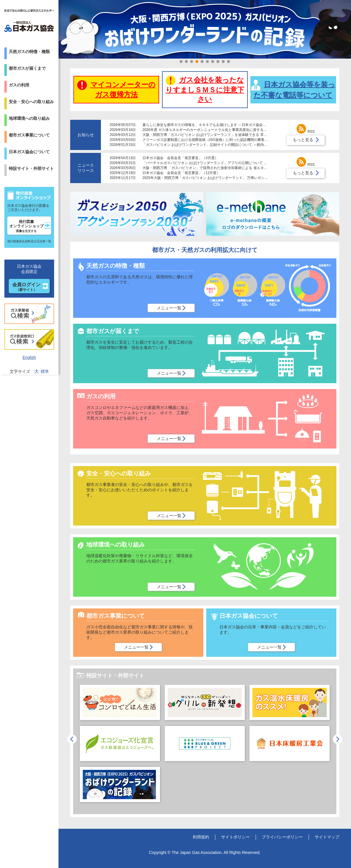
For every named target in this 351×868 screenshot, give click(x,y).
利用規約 (201, 837)
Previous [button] (72, 739)
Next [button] (338, 739)
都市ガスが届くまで (27, 68)
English (29, 357)
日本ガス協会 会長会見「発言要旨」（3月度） (180, 158)
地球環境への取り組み (29, 118)
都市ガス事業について (29, 135)
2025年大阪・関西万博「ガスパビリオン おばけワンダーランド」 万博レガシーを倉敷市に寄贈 (217, 178)
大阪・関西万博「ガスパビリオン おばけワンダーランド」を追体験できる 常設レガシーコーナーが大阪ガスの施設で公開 (238, 135)
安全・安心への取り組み (31, 102)
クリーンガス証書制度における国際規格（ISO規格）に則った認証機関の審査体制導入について (217, 140)
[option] (120, 746)
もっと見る (303, 140)
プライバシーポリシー (282, 837)
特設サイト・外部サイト (31, 168)
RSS (306, 132)
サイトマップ (327, 837)
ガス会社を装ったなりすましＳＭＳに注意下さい (205, 89)
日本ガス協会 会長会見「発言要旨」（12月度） (181, 173)
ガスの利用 (19, 85)
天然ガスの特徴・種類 (29, 52)
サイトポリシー (235, 837)
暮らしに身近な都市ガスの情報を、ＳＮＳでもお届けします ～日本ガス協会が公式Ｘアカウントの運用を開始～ (231, 125)
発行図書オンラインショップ (26, 226)
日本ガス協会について (29, 152)
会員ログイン (26, 287)
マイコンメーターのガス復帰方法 (116, 89)
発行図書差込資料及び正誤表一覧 (29, 241)
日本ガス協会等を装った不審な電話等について (293, 89)
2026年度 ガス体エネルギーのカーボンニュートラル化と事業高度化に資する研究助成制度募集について (224, 130)
